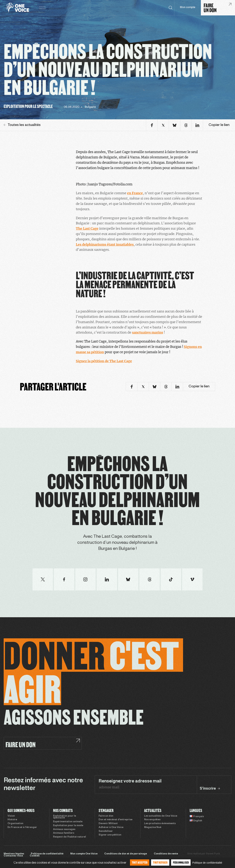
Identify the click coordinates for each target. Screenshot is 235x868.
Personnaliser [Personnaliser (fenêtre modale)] (181, 862)
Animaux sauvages (64, 829)
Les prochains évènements (160, 824)
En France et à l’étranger (22, 827)
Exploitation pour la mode (68, 826)
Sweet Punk (213, 854)
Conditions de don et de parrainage (126, 854)
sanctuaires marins (148, 332)
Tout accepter (140, 862)
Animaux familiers (64, 833)
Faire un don (106, 816)
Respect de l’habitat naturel (69, 837)
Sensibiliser (106, 831)
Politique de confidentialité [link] (207, 863)
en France (135, 193)
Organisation (15, 824)
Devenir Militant (108, 824)
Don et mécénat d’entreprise (115, 820)
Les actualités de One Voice (161, 816)
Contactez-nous (13, 856)
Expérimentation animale (68, 822)
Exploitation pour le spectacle (65, 817)
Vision (11, 816)
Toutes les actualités (22, 125)
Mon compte (188, 7)
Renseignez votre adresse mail (130, 781)
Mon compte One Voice (84, 854)
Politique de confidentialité (47, 854)
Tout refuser (160, 862)
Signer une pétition (110, 835)
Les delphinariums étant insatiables (105, 244)
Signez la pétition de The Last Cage (104, 361)
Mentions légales (14, 854)
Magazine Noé (153, 827)
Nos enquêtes (152, 820)
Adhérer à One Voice (111, 827)
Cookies (35, 856)
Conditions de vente (166, 854)
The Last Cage (87, 228)
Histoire (12, 820)
